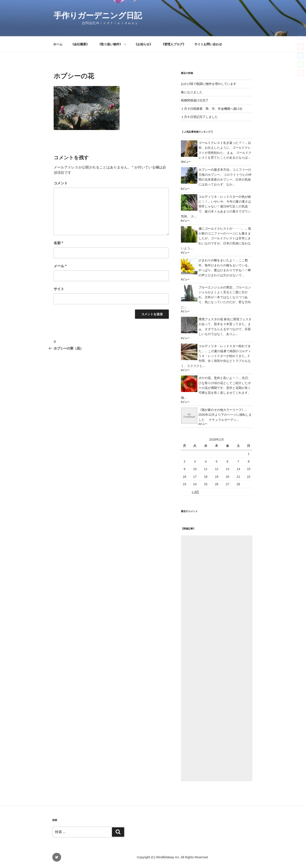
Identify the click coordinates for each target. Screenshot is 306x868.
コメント (61, 183)
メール (60, 266)
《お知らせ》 (143, 44)
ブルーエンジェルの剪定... (217, 287)
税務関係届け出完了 (195, 100)
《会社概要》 (80, 44)
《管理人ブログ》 (173, 44)
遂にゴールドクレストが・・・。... (223, 229)
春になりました (192, 92)
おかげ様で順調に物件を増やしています (209, 84)
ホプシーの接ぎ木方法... (215, 170)
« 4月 (195, 492)
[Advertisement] (217, 658)
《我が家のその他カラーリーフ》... (223, 410)
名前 (58, 243)
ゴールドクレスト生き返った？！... (223, 143)
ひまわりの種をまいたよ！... (218, 260)
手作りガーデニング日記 (98, 16)
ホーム (58, 44)
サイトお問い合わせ (208, 44)
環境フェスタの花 (211, 319)
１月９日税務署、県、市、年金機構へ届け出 (212, 109)
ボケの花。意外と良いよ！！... (220, 378)
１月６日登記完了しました (199, 117)
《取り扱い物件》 (112, 44)
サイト (59, 289)
